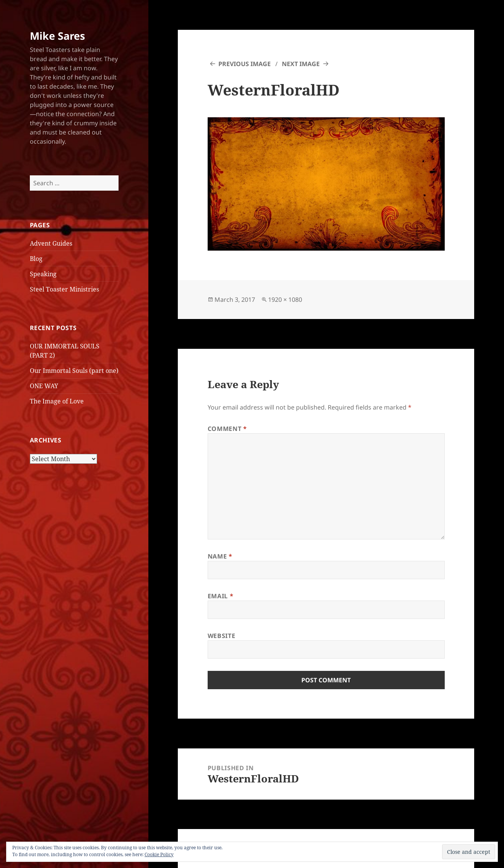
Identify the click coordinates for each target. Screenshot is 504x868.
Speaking (43, 274)
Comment (227, 429)
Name (220, 556)
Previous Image (245, 64)
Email (220, 596)
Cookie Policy (159, 854)
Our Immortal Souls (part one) (74, 371)
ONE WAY (44, 386)
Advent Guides (51, 243)
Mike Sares (57, 36)
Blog (36, 259)
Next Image (301, 64)
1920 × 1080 (285, 300)
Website (221, 636)
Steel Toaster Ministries (64, 289)
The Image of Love (57, 401)
